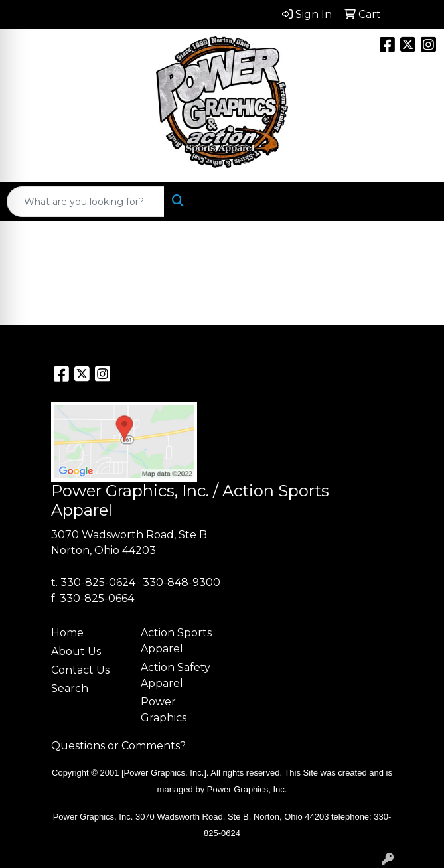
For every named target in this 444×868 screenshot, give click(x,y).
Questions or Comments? (118, 746)
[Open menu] (417, 202)
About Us (76, 651)
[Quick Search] (86, 202)
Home (67, 633)
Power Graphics (164, 710)
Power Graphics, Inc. (247, 789)
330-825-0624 (98, 582)
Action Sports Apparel (176, 641)
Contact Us (80, 670)
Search (70, 688)
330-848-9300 (182, 582)
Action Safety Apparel (176, 675)
